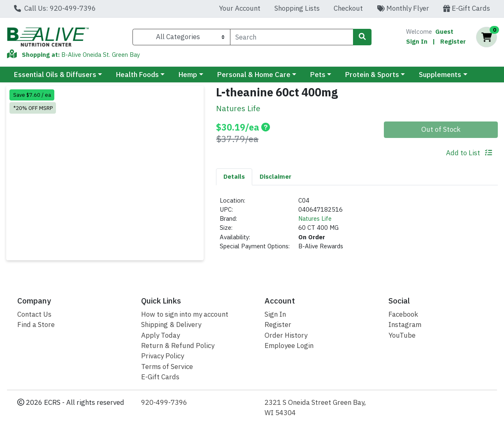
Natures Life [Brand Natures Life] (315, 218)
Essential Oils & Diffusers (55, 75)
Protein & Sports (372, 75)
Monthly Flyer (403, 8)
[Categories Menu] (181, 37)
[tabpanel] (357, 227)
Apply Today (160, 335)
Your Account (240, 8)
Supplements (440, 75)
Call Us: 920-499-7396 (55, 8)
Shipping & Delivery (171, 325)
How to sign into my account (185, 314)
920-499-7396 (164, 402)
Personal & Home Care (254, 75)
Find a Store (36, 325)
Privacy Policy (163, 356)
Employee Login (289, 346)
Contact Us (34, 314)
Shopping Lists (297, 8)
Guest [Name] (444, 32)
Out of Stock (441, 129)
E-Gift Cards (467, 8)
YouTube (402, 335)
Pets (318, 75)
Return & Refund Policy (178, 346)
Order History (286, 335)
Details (234, 176)
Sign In (417, 41)
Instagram (405, 325)
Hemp (188, 75)
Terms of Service (167, 367)
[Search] (292, 37)
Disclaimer (275, 176)
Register (453, 41)
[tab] (234, 177)
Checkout (348, 8)
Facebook (403, 314)
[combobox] (292, 37)
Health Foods (137, 75)
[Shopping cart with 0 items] (487, 37)
